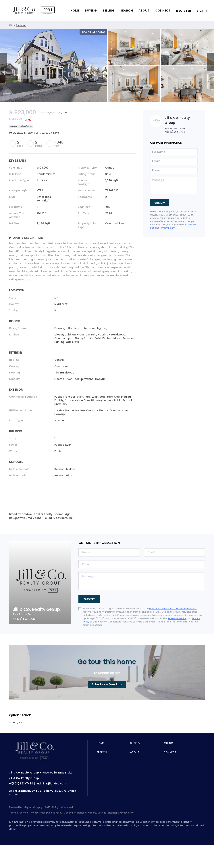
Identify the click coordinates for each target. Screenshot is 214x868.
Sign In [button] (203, 11)
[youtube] (56, 835)
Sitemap (113, 813)
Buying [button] (91, 11)
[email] (174, 161)
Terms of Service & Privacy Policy (27, 813)
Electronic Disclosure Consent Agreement (173, 608)
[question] (174, 185)
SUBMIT (89, 599)
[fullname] (174, 152)
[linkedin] (24, 835)
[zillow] (35, 835)
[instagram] (45, 835)
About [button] (144, 11)
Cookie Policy (55, 813)
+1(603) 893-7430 (175, 132)
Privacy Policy (167, 228)
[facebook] (14, 835)
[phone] (174, 170)
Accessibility (127, 813)
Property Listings (97, 813)
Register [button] (184, 11)
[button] (34, 11)
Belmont (21, 25)
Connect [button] (163, 11)
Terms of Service (177, 618)
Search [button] (127, 11)
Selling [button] (109, 11)
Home (75, 11)
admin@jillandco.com (52, 784)
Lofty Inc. (28, 807)
